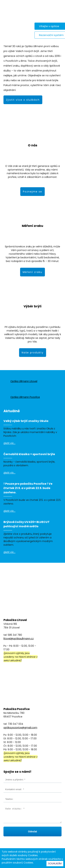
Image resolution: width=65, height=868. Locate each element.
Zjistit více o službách (23, 100)
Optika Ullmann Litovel (24, 381)
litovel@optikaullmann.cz (19, 639)
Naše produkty (33, 353)
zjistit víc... (9, 443)
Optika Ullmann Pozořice (25, 397)
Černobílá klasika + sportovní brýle (29, 454)
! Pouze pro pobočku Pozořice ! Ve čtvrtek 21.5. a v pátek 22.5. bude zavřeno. (28, 488)
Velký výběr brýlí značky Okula (26, 421)
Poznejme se (32, 192)
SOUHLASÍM (55, 863)
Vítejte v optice (49, 26)
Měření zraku (32, 272)
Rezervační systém (51, 35)
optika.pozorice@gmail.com (20, 728)
